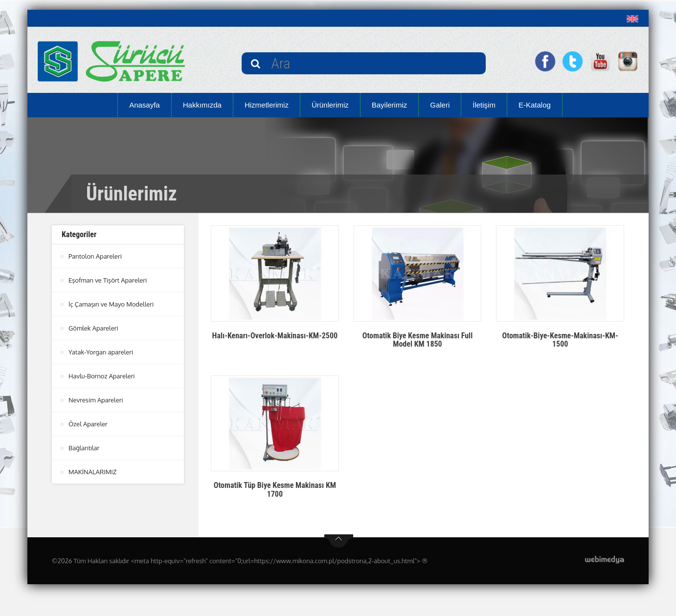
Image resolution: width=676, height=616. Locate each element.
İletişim (484, 105)
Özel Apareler (88, 424)
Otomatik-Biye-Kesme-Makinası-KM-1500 (560, 340)
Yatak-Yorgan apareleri (101, 352)
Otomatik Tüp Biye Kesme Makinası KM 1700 (275, 490)
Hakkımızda (202, 105)
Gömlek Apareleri (93, 328)
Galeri (440, 105)
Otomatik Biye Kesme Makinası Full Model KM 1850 (417, 340)
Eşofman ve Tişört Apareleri (108, 280)
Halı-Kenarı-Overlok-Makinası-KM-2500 (275, 336)
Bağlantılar (84, 448)
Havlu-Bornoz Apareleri (102, 376)
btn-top (339, 541)
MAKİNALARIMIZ (92, 472)
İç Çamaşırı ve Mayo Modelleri (111, 304)
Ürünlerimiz (330, 105)
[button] (635, 19)
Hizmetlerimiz (267, 105)
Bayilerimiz (390, 105)
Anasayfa (145, 105)
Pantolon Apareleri (95, 256)
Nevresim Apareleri (96, 400)
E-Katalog (535, 105)
